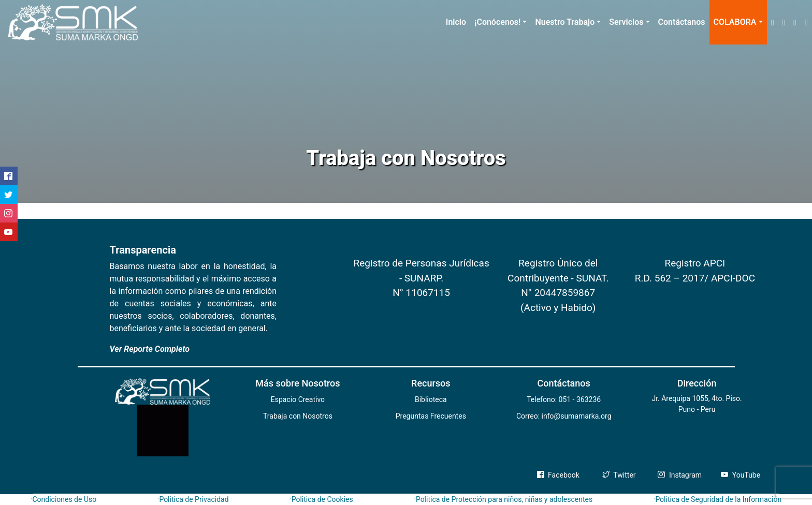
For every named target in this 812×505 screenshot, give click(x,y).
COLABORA (735, 22)
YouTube (741, 475)
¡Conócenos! (497, 22)
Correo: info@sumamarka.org (564, 416)
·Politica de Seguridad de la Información (718, 499)
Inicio (456, 22)
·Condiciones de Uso (63, 499)
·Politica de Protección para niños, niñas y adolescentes (503, 499)
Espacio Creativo (298, 399)
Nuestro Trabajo (565, 22)
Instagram (680, 475)
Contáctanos (682, 22)
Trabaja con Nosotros (298, 416)
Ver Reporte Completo (150, 349)
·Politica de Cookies (321, 499)
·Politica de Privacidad (193, 499)
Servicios (626, 22)
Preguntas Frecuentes (431, 416)
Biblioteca (431, 399)
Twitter (619, 475)
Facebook (558, 475)
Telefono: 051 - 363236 (564, 399)
